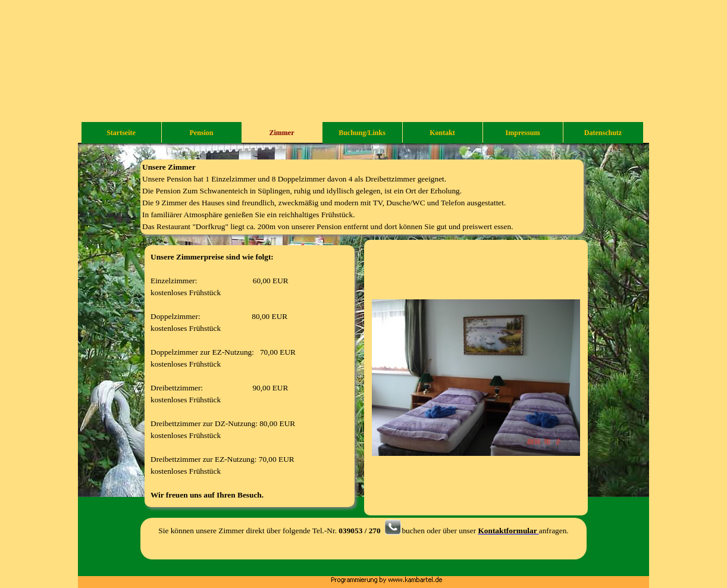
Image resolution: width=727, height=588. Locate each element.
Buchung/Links (362, 133)
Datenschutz (603, 133)
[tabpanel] (362, 197)
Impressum (523, 133)
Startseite (121, 133)
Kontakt (442, 133)
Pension (201, 133)
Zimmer (282, 133)
